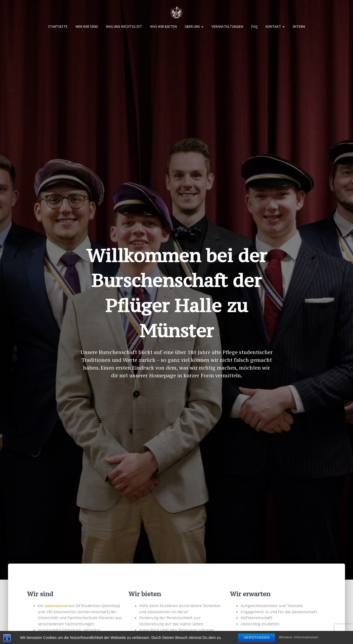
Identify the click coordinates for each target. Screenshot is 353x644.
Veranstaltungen (227, 27)
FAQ (254, 27)
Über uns (194, 27)
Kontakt (275, 27)
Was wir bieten (163, 27)
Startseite (58, 27)
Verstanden (257, 638)
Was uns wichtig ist (124, 27)
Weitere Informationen (299, 638)
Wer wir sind (87, 27)
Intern (299, 27)
